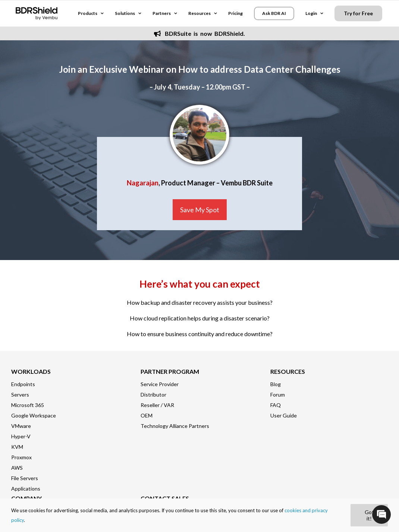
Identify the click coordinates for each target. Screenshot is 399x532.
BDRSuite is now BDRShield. (199, 33)
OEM (147, 415)
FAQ (276, 405)
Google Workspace (34, 415)
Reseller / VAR (157, 405)
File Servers (25, 478)
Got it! (369, 515)
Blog (276, 384)
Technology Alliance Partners (175, 426)
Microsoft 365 (28, 405)
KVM (17, 447)
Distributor (153, 395)
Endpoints (23, 384)
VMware (21, 426)
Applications (26, 489)
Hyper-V (21, 436)
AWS (17, 468)
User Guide (284, 415)
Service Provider (160, 384)
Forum (278, 395)
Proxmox (21, 457)
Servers (20, 395)
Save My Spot (200, 210)
